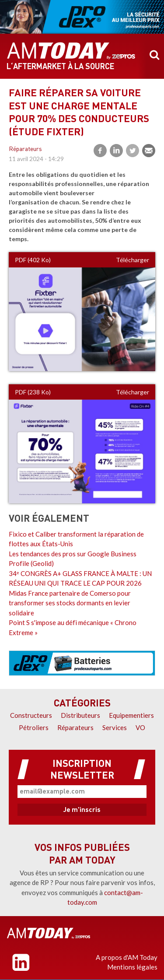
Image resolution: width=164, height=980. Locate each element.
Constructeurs (31, 715)
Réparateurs (25, 149)
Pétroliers (34, 727)
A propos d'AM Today (127, 957)
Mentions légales (132, 967)
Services (115, 727)
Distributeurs (80, 715)
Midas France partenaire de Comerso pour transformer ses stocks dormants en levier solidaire (70, 603)
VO (140, 727)
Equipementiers (131, 715)
